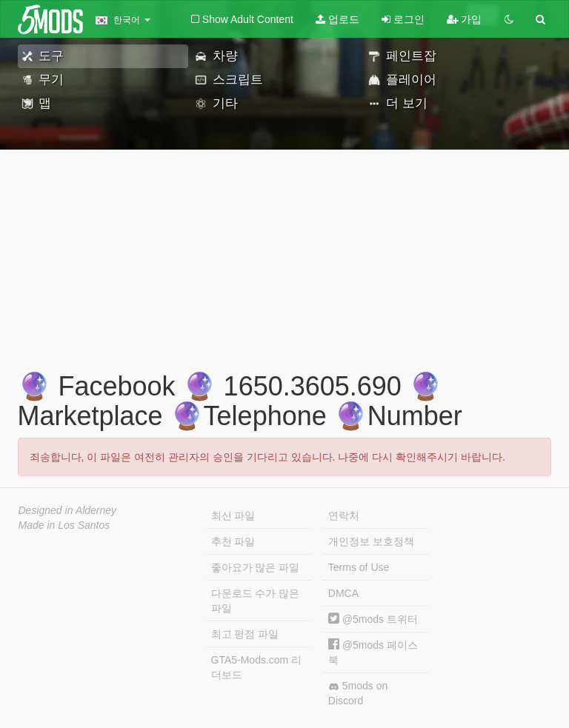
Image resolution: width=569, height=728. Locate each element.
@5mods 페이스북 (373, 652)
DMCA (343, 593)
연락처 (344, 515)
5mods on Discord (358, 693)
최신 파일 (233, 515)
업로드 (337, 19)
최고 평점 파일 (245, 634)
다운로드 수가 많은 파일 (256, 601)
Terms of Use (359, 567)
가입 (465, 19)
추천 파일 (233, 541)
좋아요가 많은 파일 (256, 567)
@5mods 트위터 (373, 619)
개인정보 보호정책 (371, 541)
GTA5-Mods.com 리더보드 (257, 667)
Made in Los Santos (64, 525)
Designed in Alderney (68, 510)
